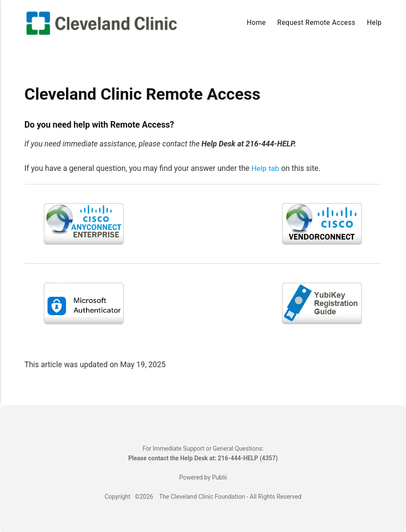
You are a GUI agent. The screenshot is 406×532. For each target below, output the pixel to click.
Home (257, 23)
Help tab (265, 168)
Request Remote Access (317, 23)
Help (375, 23)
